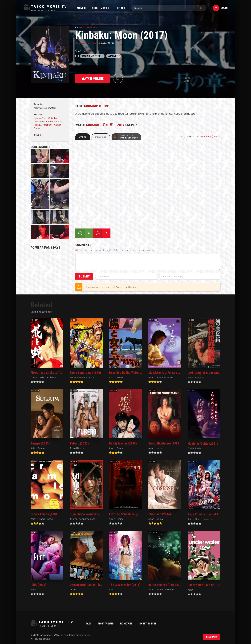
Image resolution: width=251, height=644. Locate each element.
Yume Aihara (52, 121)
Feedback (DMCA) (211, 137)
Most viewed (101, 624)
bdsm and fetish (92, 56)
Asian (82, 27)
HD (89, 51)
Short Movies (98, 8)
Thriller (92, 27)
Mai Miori (48, 125)
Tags (84, 624)
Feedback (212, 637)
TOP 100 (118, 8)
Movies (79, 8)
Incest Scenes (143, 624)
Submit (84, 276)
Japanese (113, 56)
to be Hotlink (129, 137)
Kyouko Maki (41, 118)
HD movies (121, 624)
